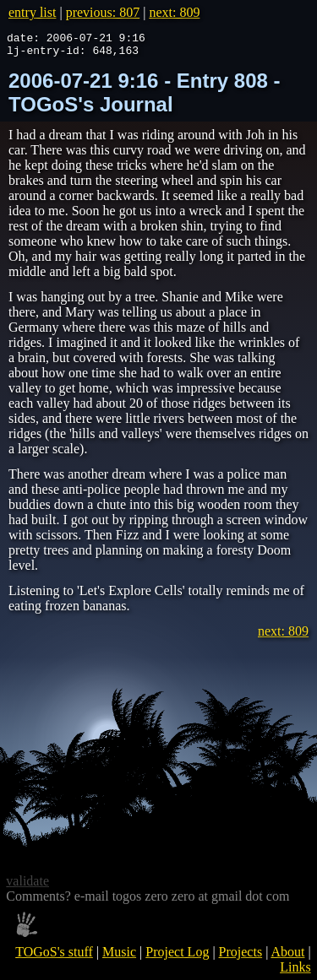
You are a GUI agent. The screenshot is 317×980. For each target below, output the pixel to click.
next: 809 (174, 12)
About (287, 957)
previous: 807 (103, 12)
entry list (32, 12)
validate (27, 886)
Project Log (177, 957)
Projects (241, 957)
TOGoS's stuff (54, 957)
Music (119, 957)
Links (295, 972)
